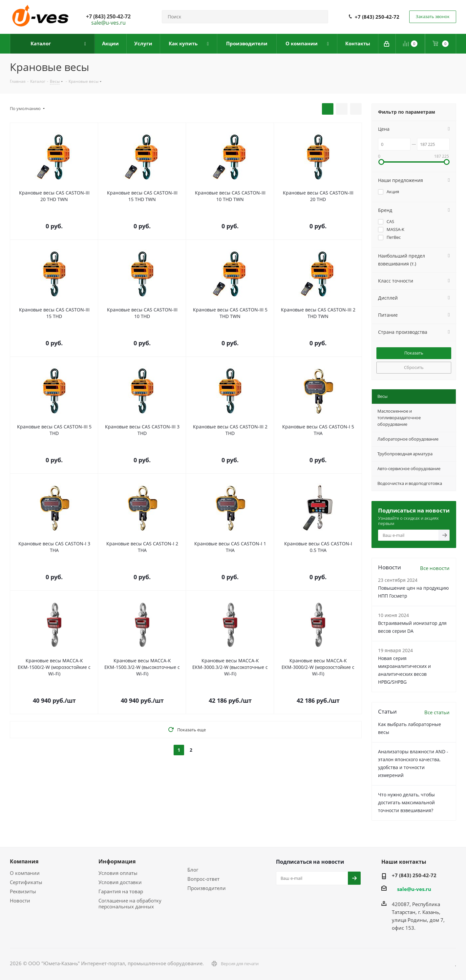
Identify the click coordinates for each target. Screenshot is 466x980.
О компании (25, 873)
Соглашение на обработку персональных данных (130, 903)
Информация (117, 861)
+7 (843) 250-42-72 (377, 17)
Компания (24, 861)
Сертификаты (26, 882)
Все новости (435, 568)
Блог (193, 870)
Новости (20, 900)
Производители (207, 888)
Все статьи (437, 712)
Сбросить (414, 367)
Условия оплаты (118, 873)
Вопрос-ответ (203, 879)
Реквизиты (23, 891)
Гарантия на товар (121, 891)
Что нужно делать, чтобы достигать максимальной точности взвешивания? (406, 802)
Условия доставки (120, 882)
